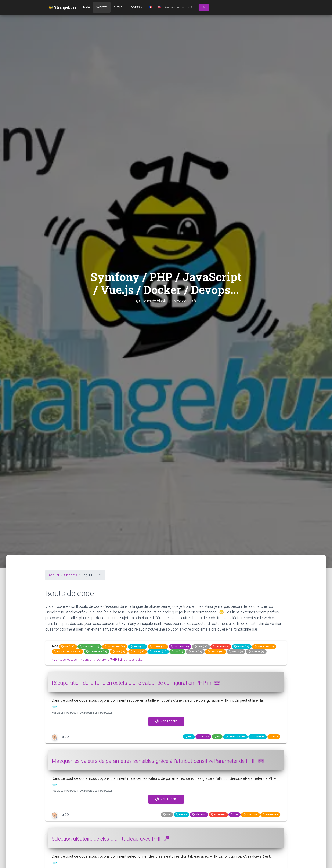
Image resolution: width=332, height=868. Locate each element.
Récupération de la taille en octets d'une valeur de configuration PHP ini (136, 683)
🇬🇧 (160, 7)
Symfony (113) (90, 647)
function (250, 815)
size (274, 737)
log (234, 815)
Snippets (102, 7)
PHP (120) (68, 647)
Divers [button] (136, 7)
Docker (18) (221, 647)
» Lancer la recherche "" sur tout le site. (112, 660)
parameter (270, 815)
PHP (189, 737)
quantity (258, 737)
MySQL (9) (236, 652)
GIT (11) (177, 652)
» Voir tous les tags (64, 660)
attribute (218, 815)
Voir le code (166, 722)
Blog (86, 7)
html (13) (138, 652)
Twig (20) (201, 647)
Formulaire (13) (97, 652)
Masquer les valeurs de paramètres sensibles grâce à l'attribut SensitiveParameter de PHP (158, 761)
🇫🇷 (150, 7)
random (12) (158, 652)
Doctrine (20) (180, 647)
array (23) (138, 647)
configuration (235, 737)
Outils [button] (118, 7)
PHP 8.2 (203, 737)
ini (217, 737)
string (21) (158, 647)
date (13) (119, 652)
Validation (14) (264, 647)
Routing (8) (256, 652)
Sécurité (199, 815)
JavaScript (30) (115, 647)
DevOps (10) (216, 652)
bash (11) (195, 652)
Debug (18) (242, 647)
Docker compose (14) (67, 652)
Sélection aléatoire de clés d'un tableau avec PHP (110, 839)
